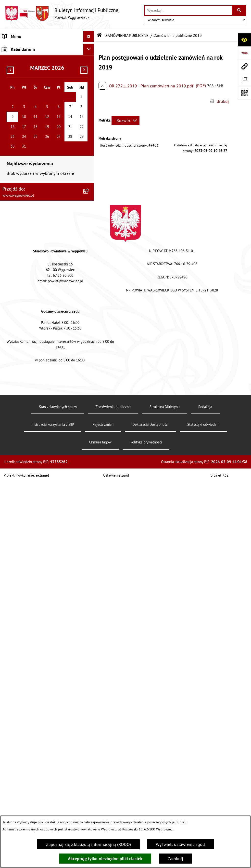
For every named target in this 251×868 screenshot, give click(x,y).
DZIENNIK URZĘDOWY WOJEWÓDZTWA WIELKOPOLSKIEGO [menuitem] (39, 403)
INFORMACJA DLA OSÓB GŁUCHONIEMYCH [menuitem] (42, 215)
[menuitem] (47, 252)
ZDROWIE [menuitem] (11, 342)
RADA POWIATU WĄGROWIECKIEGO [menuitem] (36, 76)
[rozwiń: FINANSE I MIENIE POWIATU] (90, 280)
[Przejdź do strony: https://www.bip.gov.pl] (244, 53)
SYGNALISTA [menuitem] (14, 187)
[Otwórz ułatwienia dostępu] (244, 40)
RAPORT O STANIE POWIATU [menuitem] (29, 109)
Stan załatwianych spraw (58, 798)
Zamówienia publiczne (113, 798)
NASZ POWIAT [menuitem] (16, 65)
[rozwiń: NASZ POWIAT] (90, 65)
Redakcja (205, 798)
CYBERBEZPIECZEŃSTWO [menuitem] (26, 388)
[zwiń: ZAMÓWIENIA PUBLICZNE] (90, 238)
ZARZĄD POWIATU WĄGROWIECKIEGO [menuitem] (38, 87)
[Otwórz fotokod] (244, 93)
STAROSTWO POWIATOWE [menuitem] (27, 120)
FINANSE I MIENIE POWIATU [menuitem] (29, 280)
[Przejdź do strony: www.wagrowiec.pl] (244, 66)
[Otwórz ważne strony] (244, 80)
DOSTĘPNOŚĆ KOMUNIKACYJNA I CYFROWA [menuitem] (33, 201)
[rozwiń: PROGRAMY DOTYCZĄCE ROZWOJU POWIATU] (90, 291)
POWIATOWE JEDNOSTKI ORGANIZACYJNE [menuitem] (42, 143)
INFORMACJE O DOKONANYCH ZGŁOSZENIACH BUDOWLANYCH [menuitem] (33, 356)
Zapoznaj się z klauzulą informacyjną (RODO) (88, 844)
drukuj (223, 101)
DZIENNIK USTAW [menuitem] (19, 417)
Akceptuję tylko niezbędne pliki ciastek (105, 859)
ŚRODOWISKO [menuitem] (15, 309)
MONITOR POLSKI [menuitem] (19, 428)
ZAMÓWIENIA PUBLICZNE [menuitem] (26, 238)
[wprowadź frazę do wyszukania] (188, 10)
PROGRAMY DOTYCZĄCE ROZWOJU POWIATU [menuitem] (35, 294)
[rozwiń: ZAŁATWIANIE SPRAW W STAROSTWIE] (90, 132)
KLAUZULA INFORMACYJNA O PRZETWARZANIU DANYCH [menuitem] (30, 51)
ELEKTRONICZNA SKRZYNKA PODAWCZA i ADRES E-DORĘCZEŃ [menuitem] (42, 374)
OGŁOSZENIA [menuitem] (15, 154)
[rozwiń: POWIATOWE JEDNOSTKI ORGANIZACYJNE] (90, 143)
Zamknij (175, 859)
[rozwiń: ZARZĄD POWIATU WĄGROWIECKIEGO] (90, 87)
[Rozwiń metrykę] (125, 120)
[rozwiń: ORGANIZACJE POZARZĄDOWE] (90, 320)
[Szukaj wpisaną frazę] (239, 10)
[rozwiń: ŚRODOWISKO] (90, 309)
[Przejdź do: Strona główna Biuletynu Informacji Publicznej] (100, 35)
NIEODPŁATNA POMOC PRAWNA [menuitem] (32, 331)
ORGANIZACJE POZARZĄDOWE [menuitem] (31, 320)
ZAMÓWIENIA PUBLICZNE (127, 35)
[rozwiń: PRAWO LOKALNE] (90, 227)
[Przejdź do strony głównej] (62, 13)
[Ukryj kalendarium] (89, 441)
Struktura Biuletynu (165, 798)
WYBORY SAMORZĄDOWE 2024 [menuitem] (32, 176)
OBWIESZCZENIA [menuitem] (18, 165)
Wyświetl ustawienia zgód (180, 844)
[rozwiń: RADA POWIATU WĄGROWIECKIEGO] (90, 76)
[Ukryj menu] (89, 36)
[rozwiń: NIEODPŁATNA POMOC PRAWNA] (90, 331)
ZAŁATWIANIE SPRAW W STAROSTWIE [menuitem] (38, 131)
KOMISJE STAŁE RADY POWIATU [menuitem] (32, 98)
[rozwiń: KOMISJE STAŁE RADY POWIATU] (90, 98)
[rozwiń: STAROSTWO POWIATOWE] (90, 121)
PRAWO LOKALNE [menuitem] (19, 227)
